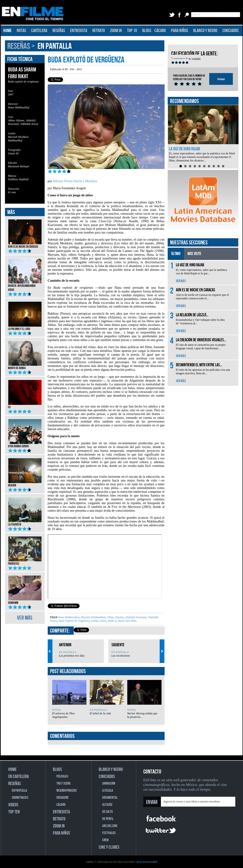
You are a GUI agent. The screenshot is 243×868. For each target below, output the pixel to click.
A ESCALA (108, 791)
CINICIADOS (230, 31)
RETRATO (99, 31)
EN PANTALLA (55, 46)
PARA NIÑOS (179, 31)
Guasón (25, 484)
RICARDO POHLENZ (67, 791)
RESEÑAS (59, 31)
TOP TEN (14, 812)
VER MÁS (25, 618)
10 (223, 166)
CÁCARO (160, 31)
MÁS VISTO (194, 254)
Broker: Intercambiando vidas (25, 286)
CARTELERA (39, 31)
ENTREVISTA (79, 31)
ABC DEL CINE (110, 826)
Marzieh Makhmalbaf (93, 617)
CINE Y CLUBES (109, 847)
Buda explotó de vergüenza (74, 621)
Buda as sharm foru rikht (122, 621)
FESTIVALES (109, 833)
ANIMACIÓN (109, 784)
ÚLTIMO (176, 254)
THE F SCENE (64, 784)
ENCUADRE (62, 798)
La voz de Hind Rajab (184, 149)
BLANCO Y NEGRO (205, 31)
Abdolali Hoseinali (135, 617)
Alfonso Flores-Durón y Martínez (75, 181)
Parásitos (25, 562)
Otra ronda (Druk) (25, 445)
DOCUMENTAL (110, 798)
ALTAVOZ (107, 805)
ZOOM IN (116, 31)
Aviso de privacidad (147, 862)
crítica (103, 621)
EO (25, 406)
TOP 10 (132, 31)
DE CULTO (107, 812)
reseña (94, 621)
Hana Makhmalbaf (69, 617)
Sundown (25, 601)
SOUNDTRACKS (20, 798)
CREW (105, 840)
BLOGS (147, 31)
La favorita (25, 523)
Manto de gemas (25, 366)
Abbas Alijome (115, 617)
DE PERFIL (108, 819)
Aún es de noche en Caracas (25, 245)
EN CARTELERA (19, 777)
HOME (7, 31)
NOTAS (21, 31)
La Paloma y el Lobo (25, 327)
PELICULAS (62, 776)
